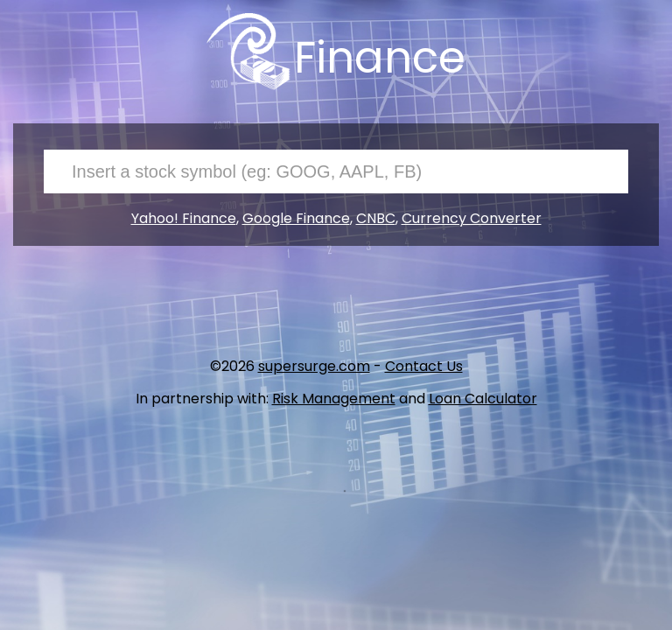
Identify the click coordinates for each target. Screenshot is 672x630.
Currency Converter (472, 218)
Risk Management (334, 399)
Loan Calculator (483, 399)
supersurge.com (314, 366)
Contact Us (424, 366)
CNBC (376, 218)
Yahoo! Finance (184, 218)
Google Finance (296, 218)
